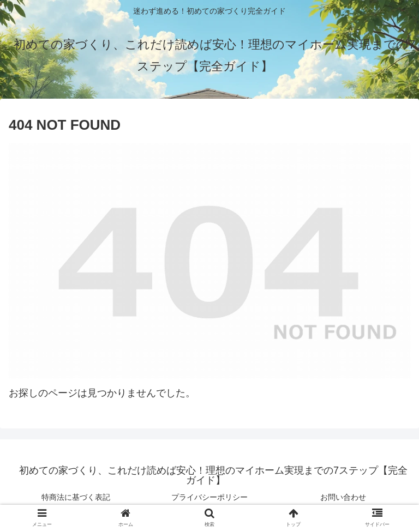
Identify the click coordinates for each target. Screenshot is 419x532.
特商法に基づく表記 (76, 497)
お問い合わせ (343, 497)
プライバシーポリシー (209, 497)
